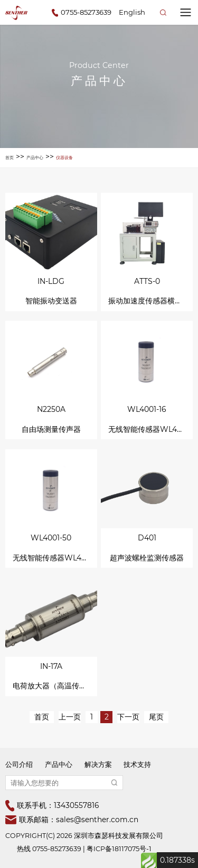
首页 (10, 157)
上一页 (70, 717)
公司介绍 (19, 764)
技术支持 (137, 764)
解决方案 (98, 764)
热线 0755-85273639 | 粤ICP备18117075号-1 (84, 849)
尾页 (156, 717)
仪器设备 (64, 157)
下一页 (128, 717)
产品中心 (35, 157)
